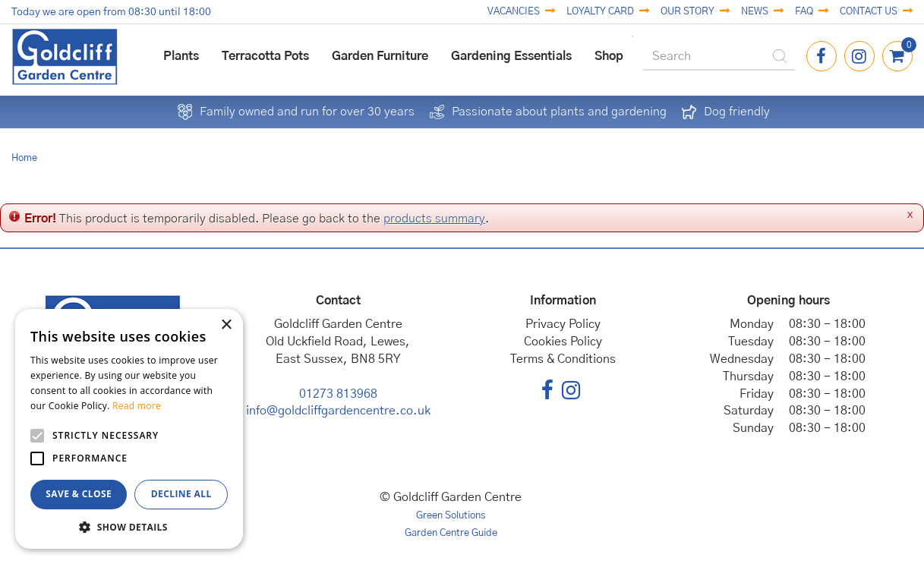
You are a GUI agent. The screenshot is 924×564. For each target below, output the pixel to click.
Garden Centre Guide (451, 533)
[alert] (129, 429)
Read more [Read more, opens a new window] (137, 406)
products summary (434, 219)
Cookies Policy (563, 342)
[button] (129, 526)
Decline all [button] (181, 494)
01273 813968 (338, 394)
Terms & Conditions (563, 359)
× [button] (226, 325)
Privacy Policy (563, 324)
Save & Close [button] (79, 494)
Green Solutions (451, 516)
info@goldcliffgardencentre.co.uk (338, 411)
